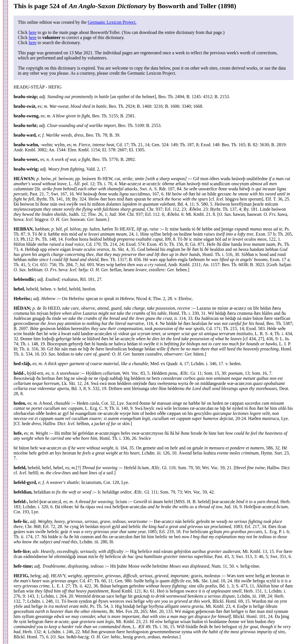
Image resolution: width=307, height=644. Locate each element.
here (33, 32)
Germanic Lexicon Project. (112, 22)
